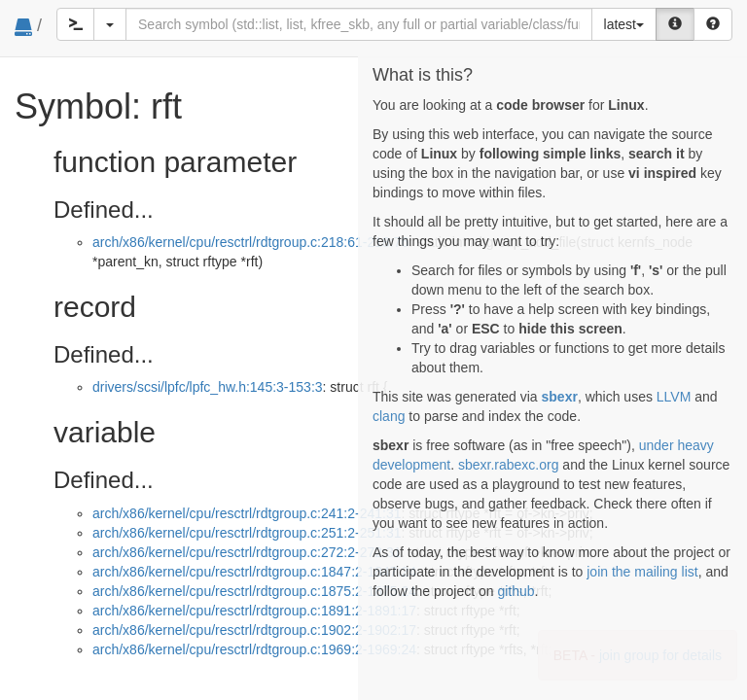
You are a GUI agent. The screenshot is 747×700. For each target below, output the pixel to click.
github (516, 591)
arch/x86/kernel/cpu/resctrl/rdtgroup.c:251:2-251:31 (247, 533)
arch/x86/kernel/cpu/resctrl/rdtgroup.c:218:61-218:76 (250, 242)
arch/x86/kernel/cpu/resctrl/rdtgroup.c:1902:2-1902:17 (254, 630)
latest (624, 24)
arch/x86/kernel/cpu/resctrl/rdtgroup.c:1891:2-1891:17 (254, 611)
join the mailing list (642, 572)
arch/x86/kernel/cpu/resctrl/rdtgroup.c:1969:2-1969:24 (254, 649)
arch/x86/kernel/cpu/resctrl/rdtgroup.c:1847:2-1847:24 (254, 572)
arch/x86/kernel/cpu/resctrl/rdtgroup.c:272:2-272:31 (247, 552)
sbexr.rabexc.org (509, 465)
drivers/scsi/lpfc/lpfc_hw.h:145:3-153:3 (208, 387)
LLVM (674, 397)
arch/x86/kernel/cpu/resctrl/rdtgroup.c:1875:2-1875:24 (254, 591)
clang (389, 416)
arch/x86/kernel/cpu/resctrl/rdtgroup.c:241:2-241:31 (247, 513)
